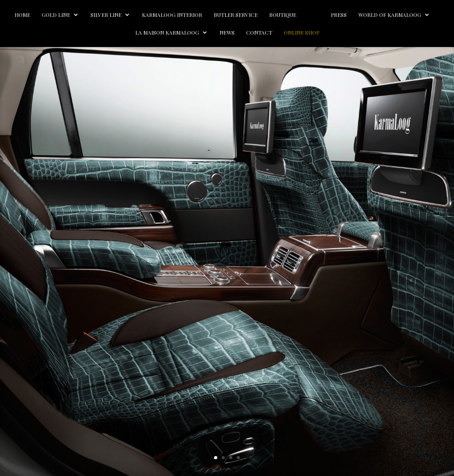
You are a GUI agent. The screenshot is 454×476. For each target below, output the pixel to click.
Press (394, 15)
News (269, 33)
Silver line (134, 15)
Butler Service (264, 15)
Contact (301, 33)
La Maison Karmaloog (209, 33)
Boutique (311, 15)
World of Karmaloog (125, 33)
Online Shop (343, 33)
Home (50, 15)
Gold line (84, 15)
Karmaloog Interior (200, 15)
